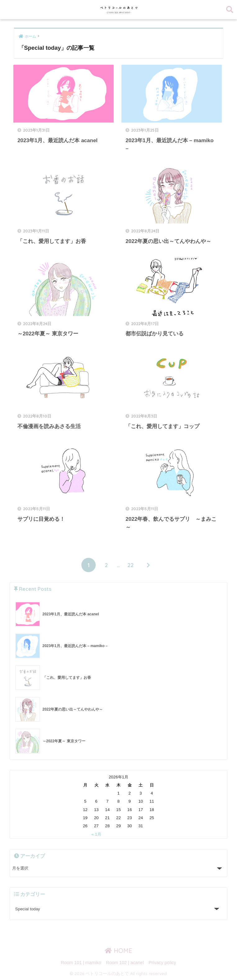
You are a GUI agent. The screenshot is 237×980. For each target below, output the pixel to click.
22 (130, 565)
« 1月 (96, 834)
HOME (118, 951)
